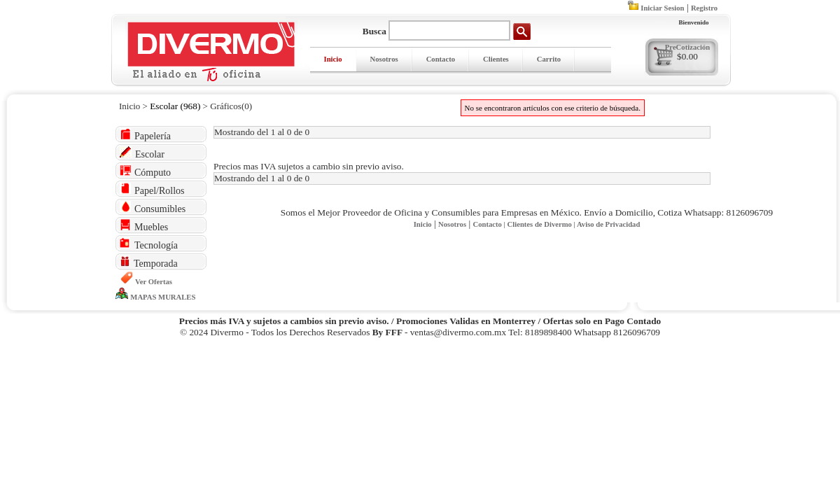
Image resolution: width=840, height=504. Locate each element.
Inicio (333, 59)
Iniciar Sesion (662, 8)
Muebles (144, 226)
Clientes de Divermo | (542, 224)
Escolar (142, 153)
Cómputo (145, 171)
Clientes (496, 59)
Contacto (441, 59)
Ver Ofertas (154, 282)
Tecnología (149, 244)
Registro (704, 8)
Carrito (549, 59)
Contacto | (490, 224)
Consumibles (153, 208)
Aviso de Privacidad (608, 224)
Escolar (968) (175, 106)
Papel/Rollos (152, 189)
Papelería (145, 135)
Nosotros (384, 59)
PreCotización (687, 47)
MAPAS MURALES (163, 297)
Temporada (149, 262)
